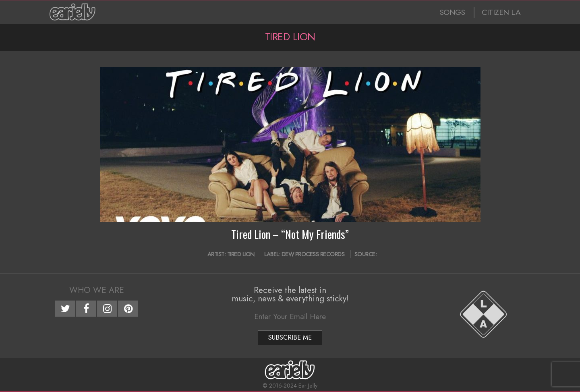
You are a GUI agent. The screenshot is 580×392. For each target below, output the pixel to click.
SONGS (453, 12)
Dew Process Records (313, 254)
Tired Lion (241, 254)
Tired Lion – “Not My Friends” (290, 234)
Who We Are (97, 290)
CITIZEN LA (501, 12)
